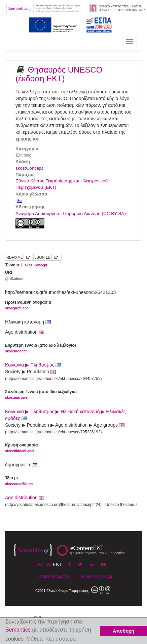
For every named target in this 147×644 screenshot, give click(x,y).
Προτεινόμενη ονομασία (28, 306)
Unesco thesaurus (121, 505)
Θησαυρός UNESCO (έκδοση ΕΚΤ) (59, 74)
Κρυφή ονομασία (21, 448)
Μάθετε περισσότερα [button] (51, 639)
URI (14, 276)
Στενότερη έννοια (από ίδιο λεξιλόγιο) (41, 395)
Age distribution (21, 498)
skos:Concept (29, 168)
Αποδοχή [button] (123, 631)
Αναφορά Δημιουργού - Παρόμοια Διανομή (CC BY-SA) (71, 213)
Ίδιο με (19, 481)
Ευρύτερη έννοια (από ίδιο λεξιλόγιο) (41, 349)
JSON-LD (43, 257)
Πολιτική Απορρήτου (52, 576)
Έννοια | (26, 265)
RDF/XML (14, 257)
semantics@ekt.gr (93, 576)
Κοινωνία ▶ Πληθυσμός (33, 365)
